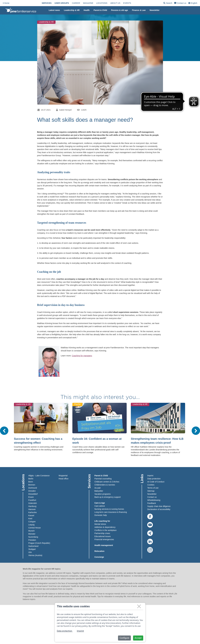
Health (87, 10)
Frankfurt (32, 500)
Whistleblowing (154, 500)
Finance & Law (139, 10)
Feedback (151, 503)
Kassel (31, 515)
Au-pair (98, 488)
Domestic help (101, 515)
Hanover (32, 509)
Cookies (151, 485)
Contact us (189, 3)
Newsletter (155, 10)
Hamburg (32, 506)
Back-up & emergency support (108, 497)
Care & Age (100, 503)
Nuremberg (33, 537)
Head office (64, 479)
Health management (104, 545)
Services (51, 3)
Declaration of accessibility (159, 509)
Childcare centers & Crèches (107, 482)
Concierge (99, 557)
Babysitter (99, 491)
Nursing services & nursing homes (109, 509)
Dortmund (33, 488)
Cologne (32, 522)
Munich (32, 531)
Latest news (54, 10)
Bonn (31, 482)
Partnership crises (102, 533)
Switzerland (33, 546)
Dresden (32, 491)
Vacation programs (103, 494)
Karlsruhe (33, 512)
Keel (30, 519)
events (132, 3)
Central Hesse (35, 528)
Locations (106, 3)
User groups (66, 3)
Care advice (100, 506)
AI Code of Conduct (156, 482)
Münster (32, 534)
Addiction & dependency (105, 527)
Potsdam (32, 540)
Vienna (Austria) (35, 555)
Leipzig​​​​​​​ (31, 525)
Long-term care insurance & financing (111, 512)
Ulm (30, 552)
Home (6, 3)
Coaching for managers (82, 356)
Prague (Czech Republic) (39, 543)
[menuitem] (51, 3)
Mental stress (100, 524)
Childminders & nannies (105, 485)
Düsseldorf (33, 494)
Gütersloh (33, 503)
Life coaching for (102, 521)
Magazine (93, 3)
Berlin (31, 479)
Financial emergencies (104, 539)
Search (177, 4)
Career (80, 3)
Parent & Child (100, 10)
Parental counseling (103, 479)
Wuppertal (63, 476)
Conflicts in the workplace (106, 530)
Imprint (150, 476)
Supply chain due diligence (159, 506)
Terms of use (153, 488)
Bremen (32, 485)
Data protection (154, 479)
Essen (31, 497)
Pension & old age (119, 10)
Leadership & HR (72, 10)
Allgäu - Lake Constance (39, 476)
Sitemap (151, 491)
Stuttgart (32, 549)
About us (120, 3)
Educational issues (103, 536)
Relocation (100, 551)
